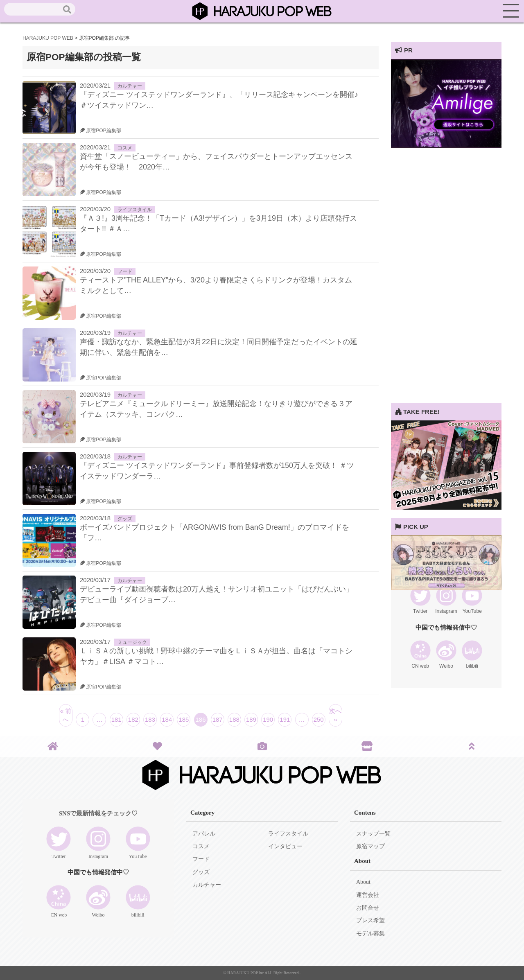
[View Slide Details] (446, 146)
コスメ (125, 148)
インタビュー (285, 846)
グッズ (125, 519)
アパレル (204, 834)
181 (116, 719)
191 (285, 719)
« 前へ (66, 715)
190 (268, 719)
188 (234, 719)
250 (319, 719)
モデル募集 (370, 934)
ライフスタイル (135, 210)
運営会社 (368, 895)
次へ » (335, 715)
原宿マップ (370, 846)
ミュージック (132, 642)
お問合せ (368, 908)
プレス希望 (370, 920)
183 (150, 719)
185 (184, 719)
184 (167, 719)
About (363, 882)
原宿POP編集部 (101, 131)
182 (133, 719)
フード (125, 271)
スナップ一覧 (373, 834)
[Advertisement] (446, 280)
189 (251, 719)
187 (218, 719)
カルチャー (130, 86)
